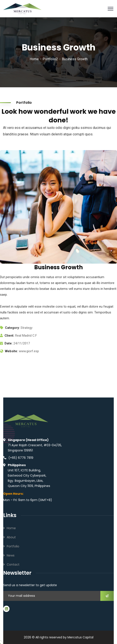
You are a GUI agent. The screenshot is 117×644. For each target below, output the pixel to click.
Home (34, 59)
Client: (9, 336)
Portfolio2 (50, 59)
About (11, 537)
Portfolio (13, 546)
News (11, 555)
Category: (12, 328)
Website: (11, 351)
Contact (13, 565)
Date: (9, 343)
